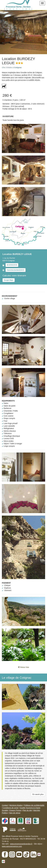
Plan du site (27, 810)
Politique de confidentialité (34, 805)
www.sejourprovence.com (12, 846)
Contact (5, 805)
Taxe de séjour (15, 813)
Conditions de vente (11, 808)
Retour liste (23, 667)
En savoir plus (38, 794)
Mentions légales (16, 805)
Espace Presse (15, 810)
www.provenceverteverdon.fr (21, 844)
